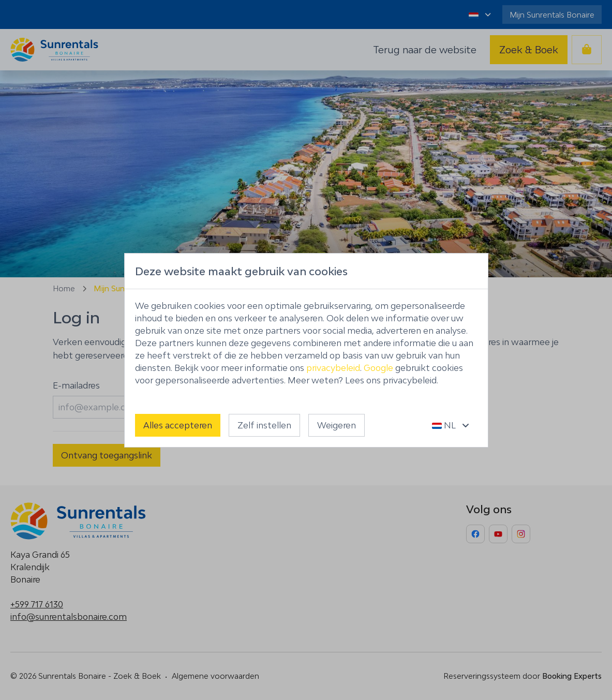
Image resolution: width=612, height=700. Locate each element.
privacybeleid (333, 368)
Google (378, 368)
